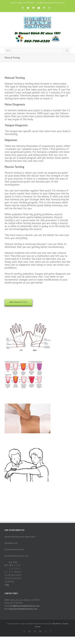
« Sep (7, 585)
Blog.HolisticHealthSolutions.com (23, 609)
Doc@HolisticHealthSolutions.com (25, 606)
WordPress (57, 624)
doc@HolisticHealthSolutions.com (51, 3)
